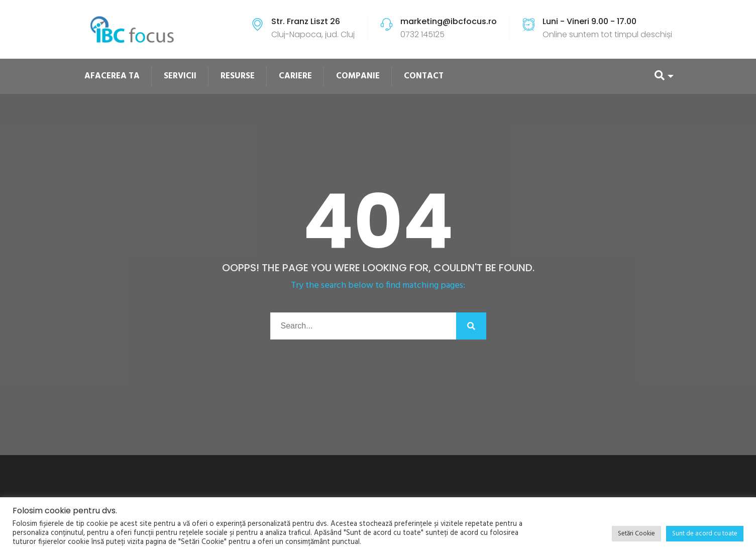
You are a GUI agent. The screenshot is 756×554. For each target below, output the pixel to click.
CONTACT (424, 76)
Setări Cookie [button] (636, 534)
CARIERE (295, 76)
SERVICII (180, 76)
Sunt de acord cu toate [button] (705, 534)
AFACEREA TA (112, 76)
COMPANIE (358, 76)
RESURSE (238, 76)
